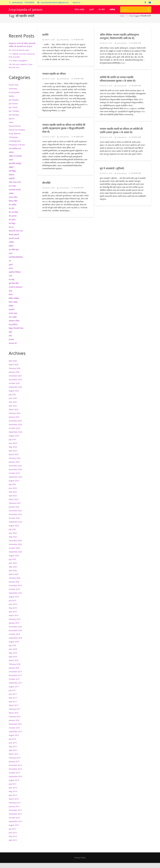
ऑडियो (11, 172)
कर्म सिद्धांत (12, 176)
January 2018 (14, 673)
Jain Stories (13, 109)
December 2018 (15, 632)
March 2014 (14, 804)
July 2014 (12, 789)
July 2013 (12, 834)
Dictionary (13, 94)
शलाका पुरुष (13, 318)
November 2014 (15, 774)
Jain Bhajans (14, 105)
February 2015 (15, 763)
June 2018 (13, 654)
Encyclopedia (14, 97)
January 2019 (14, 628)
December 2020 (15, 546)
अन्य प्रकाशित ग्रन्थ (15, 154)
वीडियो (11, 311)
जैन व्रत (11, 232)
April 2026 (13, 366)
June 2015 (13, 748)
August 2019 (14, 602)
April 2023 (13, 501)
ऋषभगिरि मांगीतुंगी (15, 169)
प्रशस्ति (45, 40)
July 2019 (12, 606)
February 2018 (15, 669)
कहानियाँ (12, 184)
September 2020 (15, 557)
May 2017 (13, 703)
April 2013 (13, 845)
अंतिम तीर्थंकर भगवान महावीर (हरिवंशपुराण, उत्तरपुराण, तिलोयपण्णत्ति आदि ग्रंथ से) (120, 42)
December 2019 (15, 591)
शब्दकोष (12, 315)
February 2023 (15, 508)
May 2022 (13, 542)
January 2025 (14, 422)
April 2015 (13, 755)
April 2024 (13, 456)
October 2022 (14, 523)
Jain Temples (14, 116)
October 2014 (14, 778)
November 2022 (15, 519)
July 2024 (12, 445)
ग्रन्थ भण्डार (12, 191)
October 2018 (14, 639)
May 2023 (13, 497)
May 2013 (13, 841)
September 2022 (15, 527)
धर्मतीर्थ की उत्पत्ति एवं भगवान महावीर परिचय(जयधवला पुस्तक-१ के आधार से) (118, 84)
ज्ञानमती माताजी (14, 243)
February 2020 (15, 583)
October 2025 (14, 388)
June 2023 (13, 493)
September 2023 (15, 482)
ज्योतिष (11, 247)
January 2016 (14, 725)
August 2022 (14, 531)
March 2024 (14, 460)
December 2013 (15, 815)
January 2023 (14, 512)
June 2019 (13, 609)
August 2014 (14, 785)
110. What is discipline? (18, 66)
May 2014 (13, 797)
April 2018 (13, 662)
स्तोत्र (10, 341)
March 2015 (14, 759)
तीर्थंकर (11, 251)
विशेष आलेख (13, 307)
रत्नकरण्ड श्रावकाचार (16, 292)
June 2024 (13, 448)
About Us (76, 2)
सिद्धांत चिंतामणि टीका (16, 333)
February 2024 (15, 463)
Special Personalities (17, 135)
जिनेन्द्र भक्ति (13, 206)
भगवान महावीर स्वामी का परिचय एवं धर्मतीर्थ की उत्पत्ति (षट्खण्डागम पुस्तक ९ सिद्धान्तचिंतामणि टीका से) (64, 133)
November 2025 (15, 385)
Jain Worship (14, 120)
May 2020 (13, 572)
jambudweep (64, 45)
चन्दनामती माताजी (15, 195)
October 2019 (14, 594)
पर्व (10, 266)
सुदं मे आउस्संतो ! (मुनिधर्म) (112, 173)
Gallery (11, 101)
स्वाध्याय (11, 345)
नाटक (11, 258)
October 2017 (14, 684)
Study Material (15, 139)
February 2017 (15, 714)
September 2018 (15, 643)
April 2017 (13, 707)
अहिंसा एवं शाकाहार (15, 161)
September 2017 (15, 688)
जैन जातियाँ (12, 210)
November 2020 (15, 549)
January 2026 (14, 377)
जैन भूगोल (12, 225)
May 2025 (13, 407)
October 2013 (14, 823)
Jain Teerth (13, 112)
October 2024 (14, 433)
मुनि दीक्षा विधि (14, 288)
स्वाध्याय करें (13, 348)
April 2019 (13, 617)
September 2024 (15, 437)
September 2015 (15, 737)
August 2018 (14, 647)
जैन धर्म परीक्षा (13, 217)
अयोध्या (11, 157)
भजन (10, 281)
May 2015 (13, 752)
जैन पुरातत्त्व (13, 221)
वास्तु (10, 296)
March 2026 (14, 370)
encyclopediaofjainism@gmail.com (55, 2)
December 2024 (15, 426)
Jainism (12, 124)
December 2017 (15, 677)
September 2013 (15, 826)
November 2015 (15, 729)
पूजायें (11, 270)
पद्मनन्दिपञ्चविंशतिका (16, 262)
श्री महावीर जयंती (79, 45)
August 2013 (14, 830)
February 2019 (15, 624)
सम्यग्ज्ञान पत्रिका (14, 326)
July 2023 (12, 489)
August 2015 (14, 740)
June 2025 (13, 403)
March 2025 (14, 415)
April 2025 (13, 411)
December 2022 (15, 516)
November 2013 (15, 819)
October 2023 (14, 478)
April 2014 (13, 800)
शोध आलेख (13, 322)
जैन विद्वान (12, 228)
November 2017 (15, 680)
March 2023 (14, 504)
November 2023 (15, 475)
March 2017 (14, 710)
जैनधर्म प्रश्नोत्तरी (14, 240)
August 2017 (14, 692)
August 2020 (14, 561)
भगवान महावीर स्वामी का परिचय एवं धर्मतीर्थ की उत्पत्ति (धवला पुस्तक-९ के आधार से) (121, 136)
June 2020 (13, 568)
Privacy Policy (80, 863)
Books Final (13, 90)
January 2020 (14, 587)
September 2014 (15, 782)
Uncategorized (15, 146)
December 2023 (15, 471)
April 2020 (13, 576)
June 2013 (13, 838)
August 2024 (14, 441)
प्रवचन (11, 273)
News (11, 127)
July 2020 (12, 564)
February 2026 (15, 373)
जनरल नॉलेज (13, 202)
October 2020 (14, 553)
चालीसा (11, 199)
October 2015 (14, 733)
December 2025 (15, 381)
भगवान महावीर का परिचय (54, 79)
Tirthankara (13, 142)
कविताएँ (11, 180)
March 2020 (14, 579)
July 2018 (12, 651)
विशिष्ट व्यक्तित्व (14, 303)
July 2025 (12, 400)
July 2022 (12, 534)
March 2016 (14, 718)
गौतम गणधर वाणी (15, 187)
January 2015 (14, 767)
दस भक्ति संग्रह (14, 255)
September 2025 (15, 392)
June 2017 (13, 699)
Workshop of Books (17, 150)
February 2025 (15, 418)
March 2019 (14, 621)
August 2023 (14, 486)
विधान (11, 300)
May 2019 (13, 613)
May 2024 (13, 452)
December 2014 (15, 770)
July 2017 (12, 695)
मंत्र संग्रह (11, 285)
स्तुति (10, 337)
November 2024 (15, 430)
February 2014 (15, 808)
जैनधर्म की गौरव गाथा (16, 236)
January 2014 (14, 812)
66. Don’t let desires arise (19, 55)
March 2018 (14, 665)
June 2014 (13, 793)
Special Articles (15, 131)
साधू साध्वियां (13, 330)
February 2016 (15, 722)
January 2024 (14, 467)
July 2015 (12, 744)
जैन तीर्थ (11, 214)
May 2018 (13, 658)
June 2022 (13, 538)
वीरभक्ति (46, 188)
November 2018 (15, 636)
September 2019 (15, 598)
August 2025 (14, 396)
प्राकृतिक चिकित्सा (15, 277)
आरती (11, 165)
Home (122, 21)
